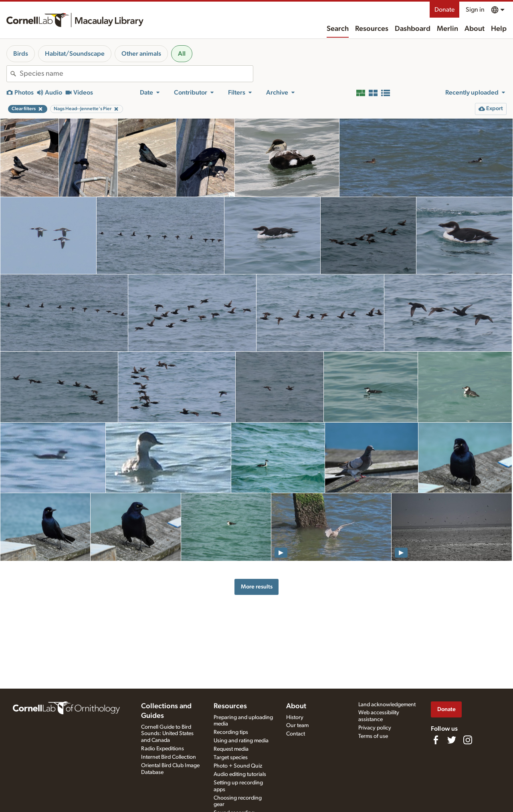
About (475, 29)
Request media (231, 749)
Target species (231, 758)
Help (499, 29)
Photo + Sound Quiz (238, 766)
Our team (297, 725)
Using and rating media (241, 741)
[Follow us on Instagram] (468, 740)
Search (338, 29)
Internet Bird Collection (169, 757)
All (182, 54)
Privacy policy (375, 728)
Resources (372, 29)
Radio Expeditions (163, 749)
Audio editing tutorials (240, 774)
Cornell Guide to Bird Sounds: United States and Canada (167, 734)
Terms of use (373, 736)
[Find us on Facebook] (436, 740)
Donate (444, 10)
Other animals (141, 54)
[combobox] (136, 74)
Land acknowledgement (387, 705)
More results (257, 587)
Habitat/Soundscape (75, 54)
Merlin (447, 29)
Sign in (475, 10)
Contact (296, 734)
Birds (21, 54)
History (295, 717)
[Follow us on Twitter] (452, 740)
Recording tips (231, 732)
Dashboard (413, 29)
